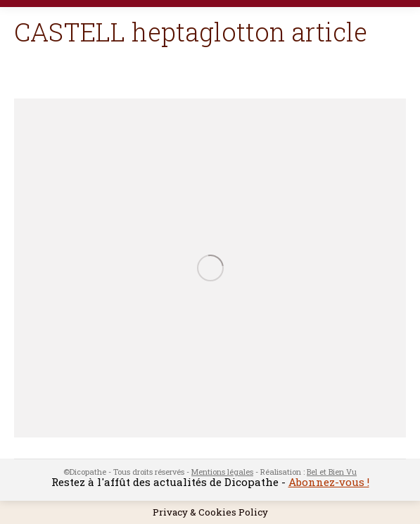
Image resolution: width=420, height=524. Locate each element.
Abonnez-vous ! (329, 482)
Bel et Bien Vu (332, 472)
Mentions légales (222, 472)
